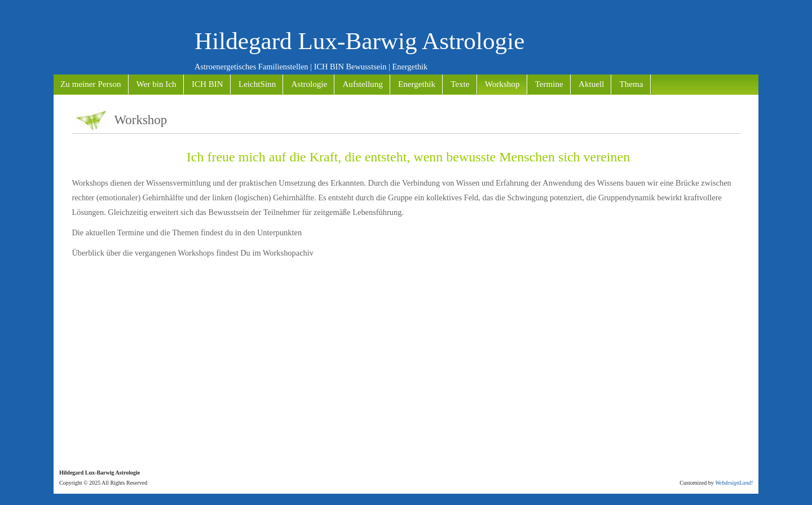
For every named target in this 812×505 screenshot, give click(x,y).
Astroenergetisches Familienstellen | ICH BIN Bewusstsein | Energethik (311, 67)
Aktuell (591, 84)
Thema (632, 84)
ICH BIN (208, 84)
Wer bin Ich (156, 84)
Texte (460, 84)
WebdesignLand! (734, 483)
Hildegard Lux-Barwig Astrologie (359, 41)
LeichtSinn (257, 84)
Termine (549, 84)
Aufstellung (362, 84)
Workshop (502, 84)
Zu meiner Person (91, 84)
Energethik (417, 84)
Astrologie (309, 84)
